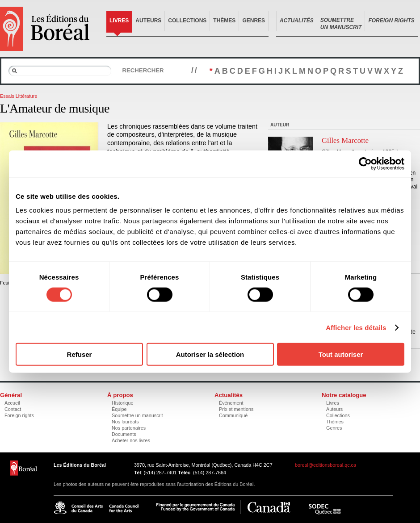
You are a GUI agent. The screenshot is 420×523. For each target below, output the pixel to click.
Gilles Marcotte (345, 140)
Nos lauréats (125, 422)
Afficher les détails (356, 327)
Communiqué (233, 415)
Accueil (12, 403)
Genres (254, 21)
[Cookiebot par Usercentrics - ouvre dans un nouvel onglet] (365, 163)
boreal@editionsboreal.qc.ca (325, 465)
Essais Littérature (19, 96)
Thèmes (224, 21)
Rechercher (143, 70)
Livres (119, 21)
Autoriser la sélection (210, 354)
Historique (123, 403)
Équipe (119, 409)
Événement (231, 403)
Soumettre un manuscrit (137, 415)
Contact (13, 409)
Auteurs (148, 21)
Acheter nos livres (131, 440)
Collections (187, 21)
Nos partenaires (129, 428)
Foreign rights (19, 415)
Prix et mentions (236, 409)
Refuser (80, 354)
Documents (124, 434)
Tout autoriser (341, 354)
